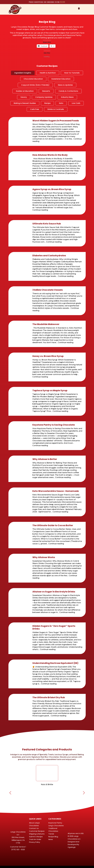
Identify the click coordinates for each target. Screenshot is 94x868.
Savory (24, 97)
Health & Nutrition (48, 73)
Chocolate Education (33, 79)
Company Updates (44, 97)
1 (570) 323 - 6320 (19, 848)
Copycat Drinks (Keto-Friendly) (35, 85)
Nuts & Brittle (47, 784)
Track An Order (35, 839)
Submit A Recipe (36, 837)
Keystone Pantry (55, 823)
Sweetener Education (61, 79)
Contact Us (34, 828)
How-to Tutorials (72, 73)
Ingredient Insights (23, 73)
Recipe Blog (53, 837)
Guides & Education (25, 91)
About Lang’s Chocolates (34, 824)
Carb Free (35, 109)
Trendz (51, 834)
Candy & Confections (68, 91)
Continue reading (45, 176)
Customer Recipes (37, 831)
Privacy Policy (35, 842)
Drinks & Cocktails (56, 109)
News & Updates (65, 85)
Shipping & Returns (37, 834)
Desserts (46, 91)
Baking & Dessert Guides (25, 103)
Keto (61, 103)
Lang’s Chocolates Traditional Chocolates (56, 828)
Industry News (67, 97)
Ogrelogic (72, 847)
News (51, 839)
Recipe (47, 103)
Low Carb (76, 103)
